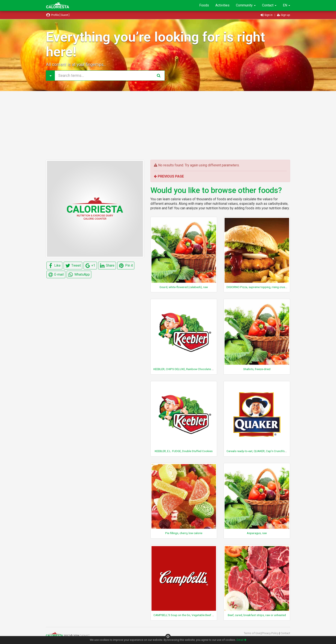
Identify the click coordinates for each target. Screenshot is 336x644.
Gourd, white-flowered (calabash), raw (184, 287)
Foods (204, 5)
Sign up (284, 15)
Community (246, 5)
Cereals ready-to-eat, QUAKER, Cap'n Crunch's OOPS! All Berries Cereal (271, 451)
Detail (241, 640)
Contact (269, 5)
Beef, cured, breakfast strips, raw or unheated (257, 615)
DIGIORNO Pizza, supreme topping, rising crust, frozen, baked (266, 287)
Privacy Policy (271, 633)
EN (286, 5)
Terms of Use (252, 633)
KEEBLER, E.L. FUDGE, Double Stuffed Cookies (184, 451)
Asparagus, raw (257, 533)
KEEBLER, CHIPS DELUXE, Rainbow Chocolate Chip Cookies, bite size (197, 369)
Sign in (267, 15)
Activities (222, 5)
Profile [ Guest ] (58, 15)
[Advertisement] (168, 125)
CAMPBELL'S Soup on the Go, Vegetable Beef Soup (186, 615)
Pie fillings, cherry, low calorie (184, 533)
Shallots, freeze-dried (257, 369)
